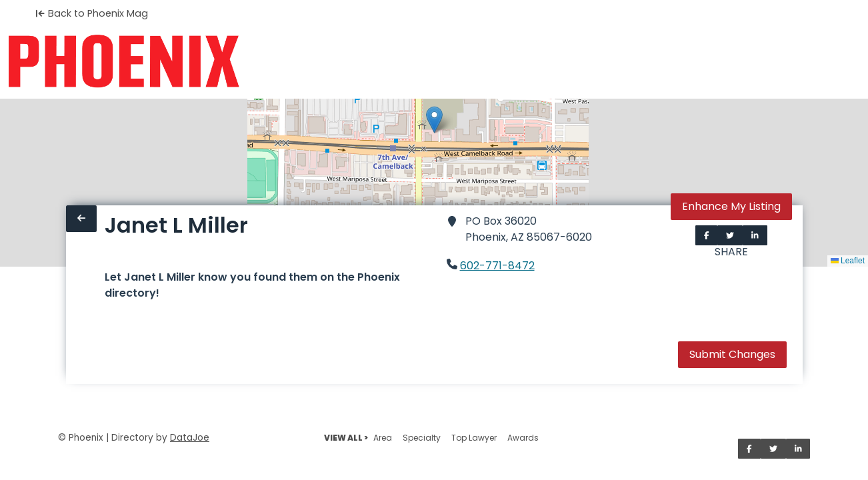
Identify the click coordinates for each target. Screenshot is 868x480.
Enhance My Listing (731, 206)
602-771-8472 (497, 266)
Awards (523, 438)
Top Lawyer (474, 438)
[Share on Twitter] (730, 235)
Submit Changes (732, 354)
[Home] (124, 61)
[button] (434, 120)
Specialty (422, 438)
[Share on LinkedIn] (755, 235)
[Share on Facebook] (707, 235)
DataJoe (190, 438)
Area (383, 438)
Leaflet (848, 261)
